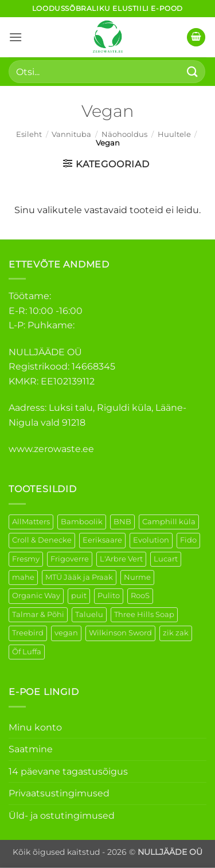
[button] (15, 37)
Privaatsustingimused (59, 793)
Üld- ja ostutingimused (62, 816)
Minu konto (35, 727)
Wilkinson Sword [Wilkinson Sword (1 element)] (120, 633)
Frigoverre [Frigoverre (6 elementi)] (70, 559)
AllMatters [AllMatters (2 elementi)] (31, 522)
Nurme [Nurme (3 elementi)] (137, 577)
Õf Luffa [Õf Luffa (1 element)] (27, 652)
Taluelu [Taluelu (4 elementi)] (89, 614)
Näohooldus (124, 134)
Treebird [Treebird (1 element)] (28, 633)
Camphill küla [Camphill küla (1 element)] (169, 522)
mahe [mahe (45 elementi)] (23, 577)
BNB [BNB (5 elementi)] (122, 522)
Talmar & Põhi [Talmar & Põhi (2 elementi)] (38, 614)
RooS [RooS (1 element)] (140, 596)
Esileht (29, 134)
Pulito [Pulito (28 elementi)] (109, 596)
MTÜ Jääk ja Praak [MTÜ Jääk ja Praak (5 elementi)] (79, 577)
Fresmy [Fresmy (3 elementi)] (26, 559)
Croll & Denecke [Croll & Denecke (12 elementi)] (42, 540)
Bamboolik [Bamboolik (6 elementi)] (82, 522)
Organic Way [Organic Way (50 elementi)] (36, 596)
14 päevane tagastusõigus (68, 771)
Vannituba (71, 134)
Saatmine (31, 749)
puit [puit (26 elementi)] (79, 596)
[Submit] (193, 71)
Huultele (174, 134)
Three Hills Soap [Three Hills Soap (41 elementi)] (144, 614)
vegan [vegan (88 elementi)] (66, 633)
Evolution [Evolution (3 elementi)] (151, 540)
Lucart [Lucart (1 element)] (166, 559)
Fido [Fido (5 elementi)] (188, 540)
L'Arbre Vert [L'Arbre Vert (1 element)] (121, 559)
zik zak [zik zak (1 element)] (176, 633)
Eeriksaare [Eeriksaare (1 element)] (102, 540)
